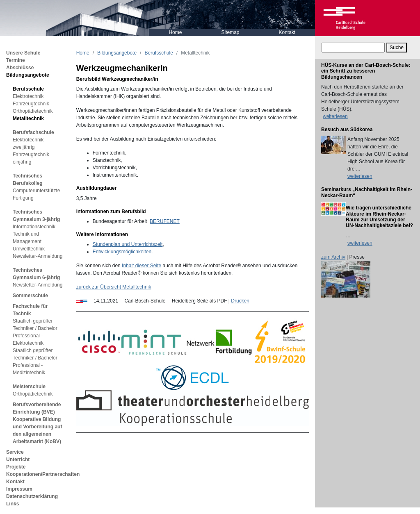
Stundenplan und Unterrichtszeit (128, 244)
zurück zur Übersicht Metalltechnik (114, 287)
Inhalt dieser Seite (142, 266)
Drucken (240, 301)
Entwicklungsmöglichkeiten (122, 252)
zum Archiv (333, 257)
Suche (397, 48)
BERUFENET (165, 221)
